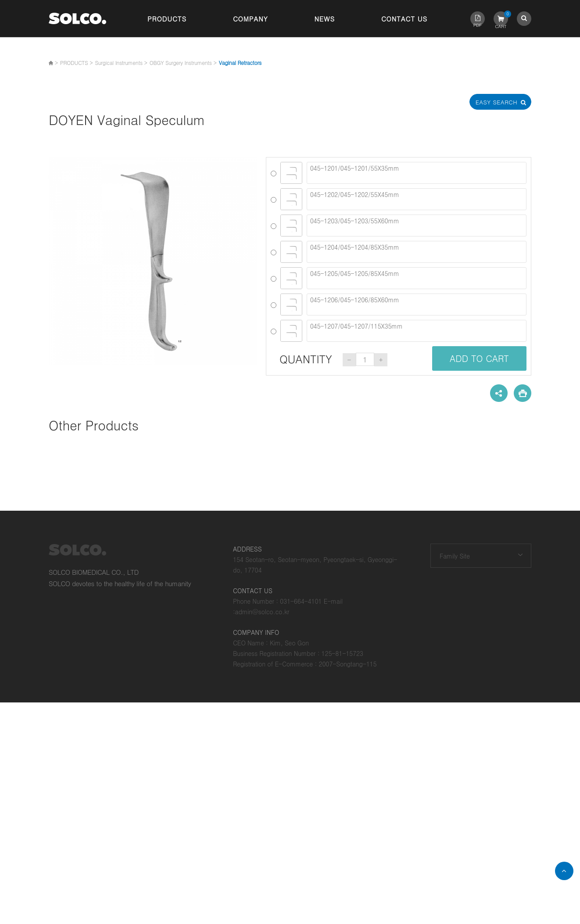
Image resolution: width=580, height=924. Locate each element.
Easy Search (501, 102)
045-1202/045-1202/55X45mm (417, 199)
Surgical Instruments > (121, 63)
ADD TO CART (479, 358)
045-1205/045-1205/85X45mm (417, 278)
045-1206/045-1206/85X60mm (417, 304)
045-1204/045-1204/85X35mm (417, 252)
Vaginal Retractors (240, 63)
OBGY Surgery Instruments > (183, 63)
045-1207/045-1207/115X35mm (417, 331)
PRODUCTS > (76, 63)
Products (167, 19)
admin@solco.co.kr (262, 612)
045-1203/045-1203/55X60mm (417, 226)
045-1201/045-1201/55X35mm (417, 173)
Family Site (455, 556)
